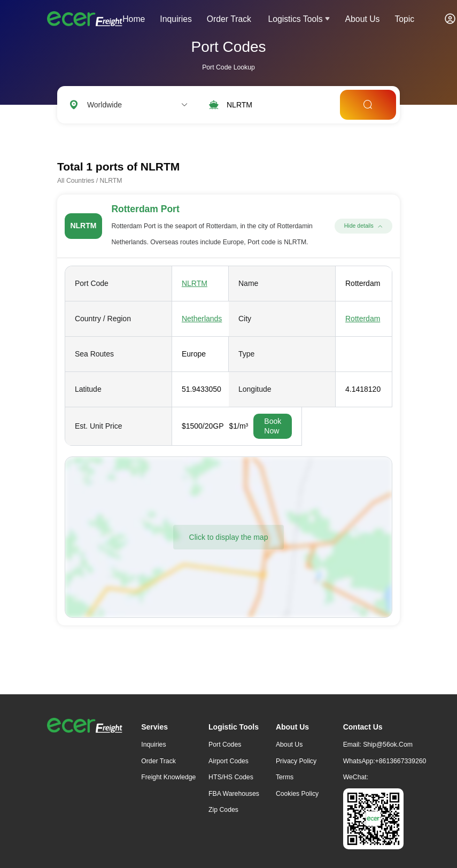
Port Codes (225, 745)
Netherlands (202, 319)
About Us (363, 19)
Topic (404, 19)
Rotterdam (363, 319)
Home (134, 19)
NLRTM (195, 283)
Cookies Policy (297, 794)
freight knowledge (168, 777)
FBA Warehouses (234, 794)
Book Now (273, 426)
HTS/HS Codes (231, 777)
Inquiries (176, 19)
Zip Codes (223, 810)
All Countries (76, 181)
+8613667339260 (401, 761)
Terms (285, 777)
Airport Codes (228, 761)
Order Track (229, 19)
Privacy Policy (296, 761)
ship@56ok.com (388, 745)
